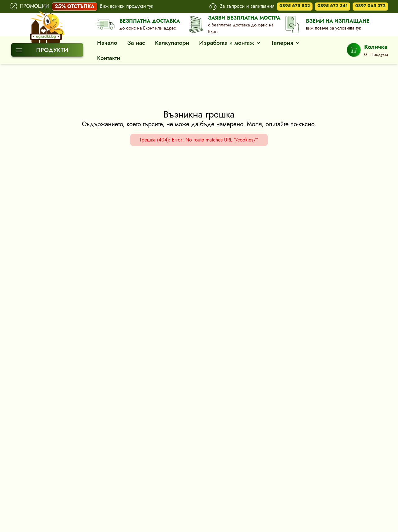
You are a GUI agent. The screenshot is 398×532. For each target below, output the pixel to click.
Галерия (286, 43)
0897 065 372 (370, 6)
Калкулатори (172, 43)
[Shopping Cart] (367, 50)
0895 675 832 (295, 6)
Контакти (109, 58)
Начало (107, 43)
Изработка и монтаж (230, 43)
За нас (136, 43)
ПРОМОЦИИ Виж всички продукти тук (82, 7)
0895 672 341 (333, 6)
